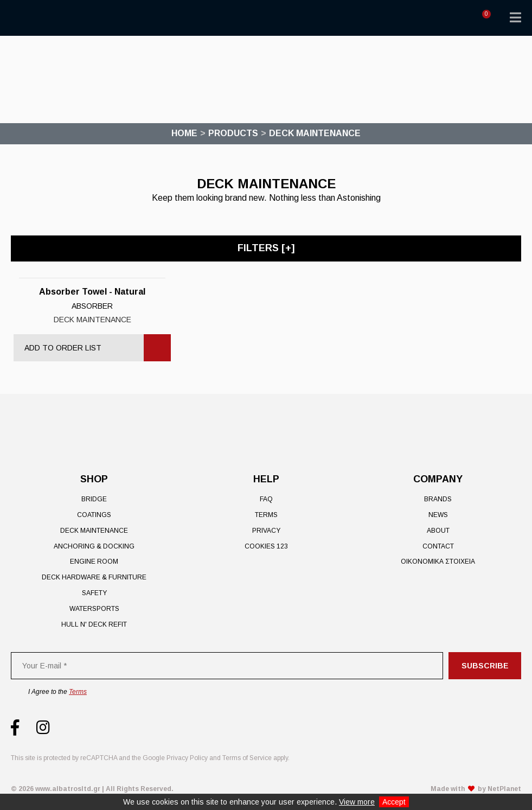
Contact (438, 546)
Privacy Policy (187, 758)
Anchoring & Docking (94, 546)
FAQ (266, 499)
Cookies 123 (266, 546)
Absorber (92, 306)
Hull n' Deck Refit (94, 624)
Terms (266, 515)
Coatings (94, 515)
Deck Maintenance (92, 320)
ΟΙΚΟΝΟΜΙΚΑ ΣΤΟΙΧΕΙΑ (438, 562)
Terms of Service (247, 758)
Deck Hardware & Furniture (94, 577)
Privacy (266, 531)
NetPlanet (504, 789)
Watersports (94, 609)
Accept (394, 802)
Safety (94, 593)
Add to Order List (63, 348)
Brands (438, 499)
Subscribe (485, 666)
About (438, 531)
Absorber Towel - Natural (92, 292)
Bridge (94, 499)
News (438, 515)
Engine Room (94, 562)
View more (357, 802)
